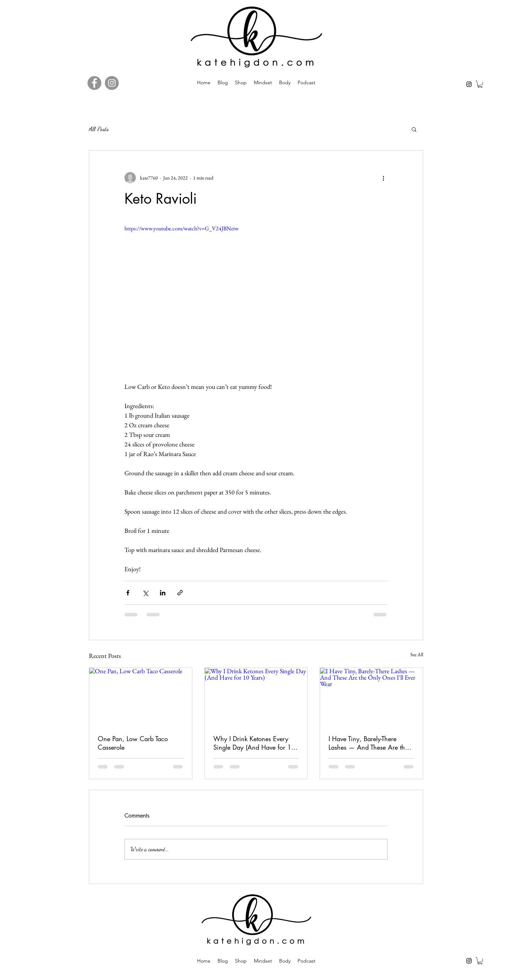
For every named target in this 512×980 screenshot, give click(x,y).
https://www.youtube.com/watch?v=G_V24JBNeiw (182, 228)
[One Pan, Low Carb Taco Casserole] (141, 697)
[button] (480, 84)
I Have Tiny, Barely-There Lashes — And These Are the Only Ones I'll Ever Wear (368, 743)
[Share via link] (180, 593)
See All (417, 654)
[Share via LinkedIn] (163, 593)
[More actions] (383, 178)
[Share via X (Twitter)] (145, 593)
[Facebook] (94, 83)
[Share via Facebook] (128, 593)
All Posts (99, 129)
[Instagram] (469, 84)
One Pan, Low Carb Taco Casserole (133, 743)
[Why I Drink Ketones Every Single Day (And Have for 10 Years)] (256, 697)
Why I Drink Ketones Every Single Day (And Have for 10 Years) (254, 743)
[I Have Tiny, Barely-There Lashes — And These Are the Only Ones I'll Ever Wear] (371, 697)
